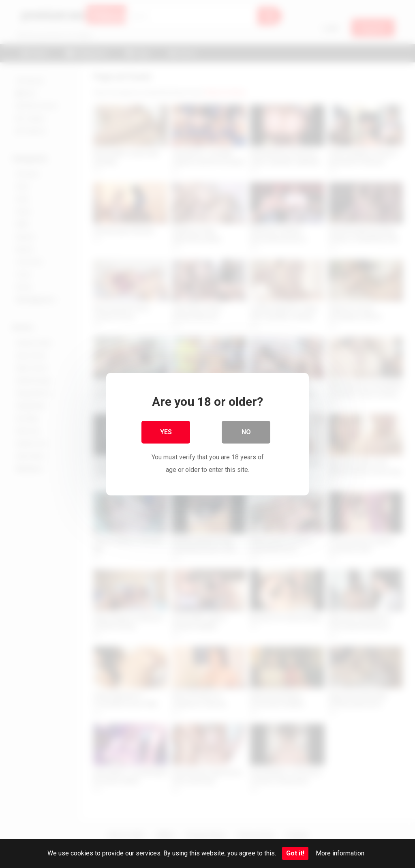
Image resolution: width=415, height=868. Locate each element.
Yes (166, 432)
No (246, 432)
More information (340, 853)
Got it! (295, 853)
